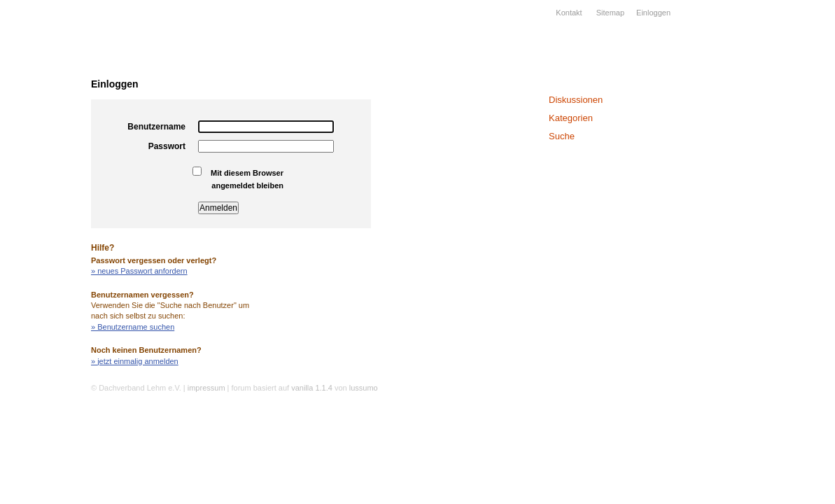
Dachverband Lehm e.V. (45, 45)
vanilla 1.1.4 (312, 388)
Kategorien (571, 118)
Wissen (35, 191)
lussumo (364, 388)
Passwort (167, 146)
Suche (562, 136)
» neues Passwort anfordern (139, 271)
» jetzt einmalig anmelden (135, 361)
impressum (206, 388)
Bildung (35, 173)
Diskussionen (576, 100)
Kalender (35, 209)
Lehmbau (35, 118)
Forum (35, 227)
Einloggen (653, 13)
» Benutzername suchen (133, 327)
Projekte (35, 155)
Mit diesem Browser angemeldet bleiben (241, 178)
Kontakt (569, 13)
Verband (35, 100)
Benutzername (156, 127)
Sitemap (610, 13)
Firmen (35, 136)
